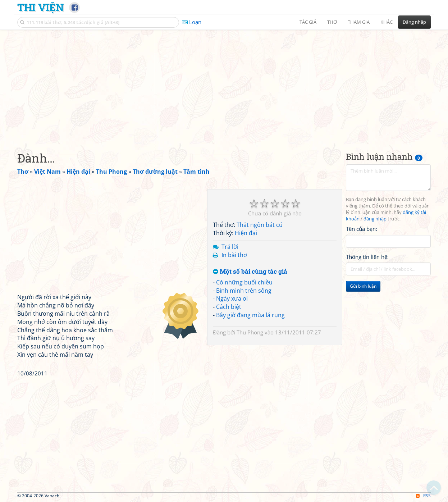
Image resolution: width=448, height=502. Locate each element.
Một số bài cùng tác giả (250, 272)
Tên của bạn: (362, 229)
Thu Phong (250, 332)
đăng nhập (375, 219)
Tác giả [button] (308, 22)
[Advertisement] (224, 85)
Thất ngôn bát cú (260, 225)
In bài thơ (234, 255)
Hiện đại (246, 233)
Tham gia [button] (359, 22)
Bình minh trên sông (244, 291)
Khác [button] (387, 22)
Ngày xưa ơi (232, 298)
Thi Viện (40, 7)
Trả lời (230, 247)
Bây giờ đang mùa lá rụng (250, 315)
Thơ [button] (332, 22)
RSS (423, 496)
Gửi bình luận (363, 286)
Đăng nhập (414, 22)
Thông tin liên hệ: (367, 257)
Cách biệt (229, 307)
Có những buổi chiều (244, 282)
